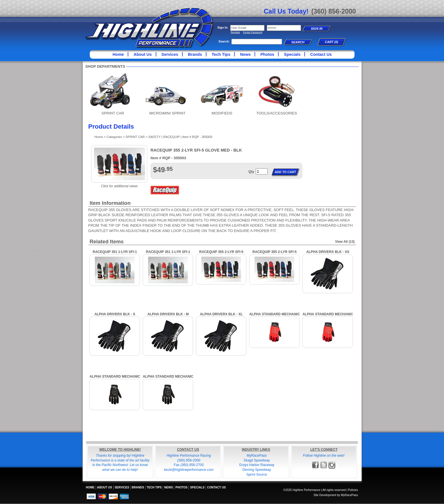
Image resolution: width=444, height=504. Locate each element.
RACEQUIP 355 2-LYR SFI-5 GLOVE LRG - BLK (221, 254)
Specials (292, 54)
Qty (251, 172)
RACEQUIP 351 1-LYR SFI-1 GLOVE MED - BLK (115, 254)
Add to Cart (285, 172)
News (246, 54)
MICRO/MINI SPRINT (167, 113)
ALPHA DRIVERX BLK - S (115, 314)
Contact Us (321, 54)
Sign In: (223, 27)
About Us (143, 54)
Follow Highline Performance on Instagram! (332, 465)
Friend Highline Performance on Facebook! (316, 465)
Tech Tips (221, 54)
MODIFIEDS (222, 113)
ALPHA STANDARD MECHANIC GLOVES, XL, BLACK (115, 379)
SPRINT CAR (113, 113)
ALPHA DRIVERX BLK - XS (328, 252)
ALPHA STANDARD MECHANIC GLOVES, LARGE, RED (328, 316)
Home (118, 54)
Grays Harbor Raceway (257, 465)
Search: (224, 41)
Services (170, 54)
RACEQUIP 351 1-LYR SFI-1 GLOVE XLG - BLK (168, 254)
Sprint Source (257, 475)
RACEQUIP (171, 137)
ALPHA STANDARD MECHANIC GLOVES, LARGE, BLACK (168, 379)
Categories (114, 137)
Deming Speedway (257, 470)
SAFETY (154, 137)
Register (236, 32)
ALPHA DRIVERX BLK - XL (221, 314)
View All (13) (345, 242)
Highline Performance (150, 28)
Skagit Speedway (257, 460)
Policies (353, 490)
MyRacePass (257, 456)
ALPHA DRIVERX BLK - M (168, 314)
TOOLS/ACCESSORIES (277, 113)
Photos (267, 54)
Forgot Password (253, 32)
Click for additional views (119, 186)
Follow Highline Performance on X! (324, 465)
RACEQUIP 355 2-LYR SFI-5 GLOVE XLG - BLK (274, 254)
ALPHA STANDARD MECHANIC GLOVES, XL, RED (275, 316)
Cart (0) (331, 42)
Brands (195, 54)
